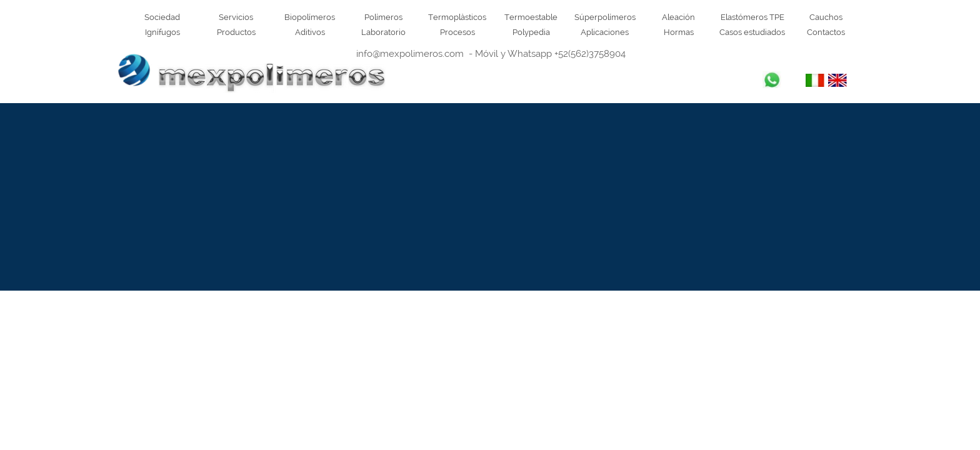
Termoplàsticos (457, 17)
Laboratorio (383, 32)
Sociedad (162, 17)
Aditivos (310, 32)
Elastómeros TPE (752, 17)
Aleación (678, 17)
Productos (236, 32)
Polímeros (383, 17)
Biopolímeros (310, 17)
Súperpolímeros (605, 17)
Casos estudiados (752, 32)
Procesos (457, 32)
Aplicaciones (605, 32)
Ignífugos (162, 32)
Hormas (679, 32)
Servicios (236, 17)
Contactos (826, 32)
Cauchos (826, 17)
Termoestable (531, 17)
